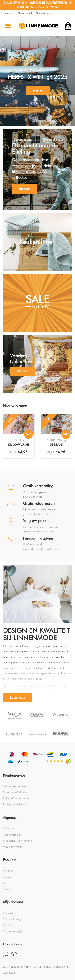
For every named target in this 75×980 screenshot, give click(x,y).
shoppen (25, 189)
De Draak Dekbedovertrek (56, 445)
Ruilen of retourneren (16, 798)
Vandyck (8, 871)
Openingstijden (12, 835)
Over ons (9, 828)
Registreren (10, 913)
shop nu (38, 91)
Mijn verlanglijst (12, 931)
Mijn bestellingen (13, 919)
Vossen (7, 889)
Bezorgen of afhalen (15, 792)
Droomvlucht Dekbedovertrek (19, 445)
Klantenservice (43, 13)
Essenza (8, 877)
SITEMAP (49, 967)
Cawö (7, 883)
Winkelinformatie (13, 847)
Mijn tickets (10, 925)
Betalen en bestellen (15, 786)
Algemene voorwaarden (18, 841)
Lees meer (18, 698)
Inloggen (9, 13)
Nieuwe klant (25, 13)
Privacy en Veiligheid (15, 804)
